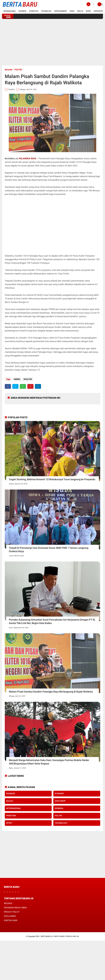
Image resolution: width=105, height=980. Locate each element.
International (10, 11)
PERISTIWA (11, 816)
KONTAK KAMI (11, 920)
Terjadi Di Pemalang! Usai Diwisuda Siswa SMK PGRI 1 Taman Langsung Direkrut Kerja (49, 550)
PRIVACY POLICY (12, 912)
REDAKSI (8, 903)
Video (72, 11)
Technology (46, 11)
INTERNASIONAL (14, 808)
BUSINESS (11, 793)
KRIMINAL (59, 808)
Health (80, 11)
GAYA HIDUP (60, 801)
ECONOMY (59, 793)
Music (88, 11)
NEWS (17, 379)
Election (10, 801)
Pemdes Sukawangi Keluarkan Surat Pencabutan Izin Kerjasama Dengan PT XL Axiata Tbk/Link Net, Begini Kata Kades (52, 621)
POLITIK (18, 70)
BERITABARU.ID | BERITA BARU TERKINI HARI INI (60, 936)
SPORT (9, 823)
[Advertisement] (52, 42)
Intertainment (60, 11)
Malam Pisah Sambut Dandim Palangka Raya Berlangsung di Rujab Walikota (51, 692)
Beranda (9, 70)
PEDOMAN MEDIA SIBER (15, 908)
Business (22, 11)
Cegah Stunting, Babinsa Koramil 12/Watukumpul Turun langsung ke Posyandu (52, 479)
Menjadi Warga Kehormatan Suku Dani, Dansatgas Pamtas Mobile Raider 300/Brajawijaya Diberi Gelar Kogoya (49, 762)
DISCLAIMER (10, 916)
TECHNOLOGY (61, 823)
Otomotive (34, 11)
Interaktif (98, 11)
